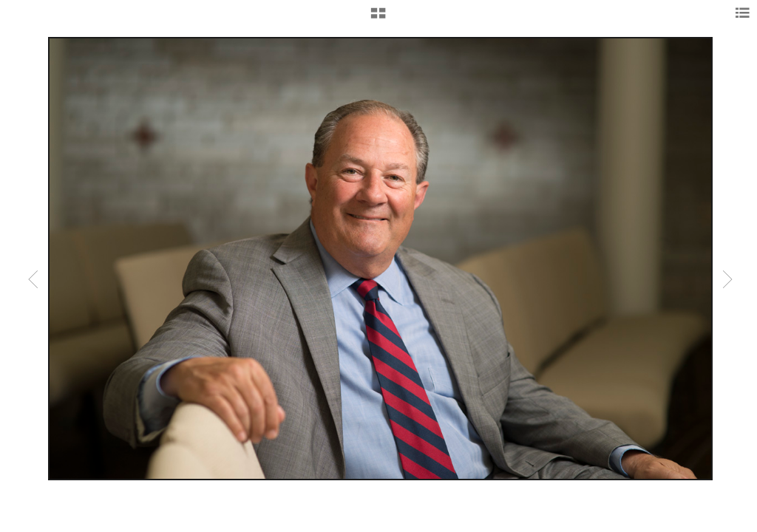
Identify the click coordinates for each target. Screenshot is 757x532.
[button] (378, 18)
